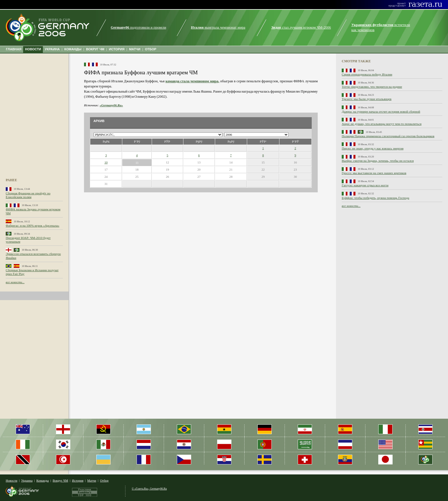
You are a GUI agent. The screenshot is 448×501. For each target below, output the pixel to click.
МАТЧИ (135, 49)
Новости (12, 480)
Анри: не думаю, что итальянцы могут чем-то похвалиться (382, 124)
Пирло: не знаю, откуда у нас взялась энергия (373, 148)
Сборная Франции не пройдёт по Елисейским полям (28, 195)
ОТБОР (151, 49)
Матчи (92, 480)
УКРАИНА (52, 49)
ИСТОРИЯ (117, 49)
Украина (27, 480)
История (78, 480)
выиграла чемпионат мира (218, 27)
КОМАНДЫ (73, 49)
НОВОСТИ (33, 49)
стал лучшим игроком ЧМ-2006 (301, 27)
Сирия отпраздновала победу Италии (367, 74)
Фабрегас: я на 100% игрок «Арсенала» (33, 225)
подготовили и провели (138, 27)
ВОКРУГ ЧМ (95, 49)
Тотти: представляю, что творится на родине (372, 87)
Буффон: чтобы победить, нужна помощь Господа (375, 198)
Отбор (104, 480)
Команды (42, 480)
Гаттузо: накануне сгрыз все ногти (365, 185)
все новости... (15, 282)
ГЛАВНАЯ (14, 49)
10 (106, 162)
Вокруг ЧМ (60, 480)
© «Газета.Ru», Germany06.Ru (149, 489)
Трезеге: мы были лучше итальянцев (367, 99)
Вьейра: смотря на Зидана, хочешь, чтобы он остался (378, 161)
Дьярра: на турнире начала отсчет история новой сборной (381, 111)
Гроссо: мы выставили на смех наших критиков (374, 173)
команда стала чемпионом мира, (192, 81)
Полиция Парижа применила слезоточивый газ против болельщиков (388, 136)
